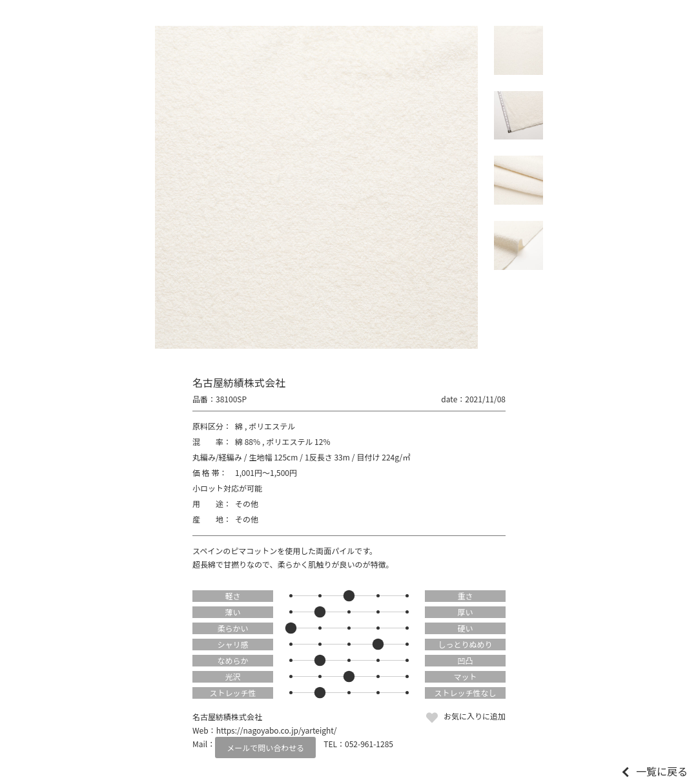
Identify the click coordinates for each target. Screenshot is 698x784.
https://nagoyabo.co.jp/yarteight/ (277, 730)
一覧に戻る (662, 771)
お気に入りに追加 (475, 716)
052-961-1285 (369, 744)
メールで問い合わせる (265, 748)
